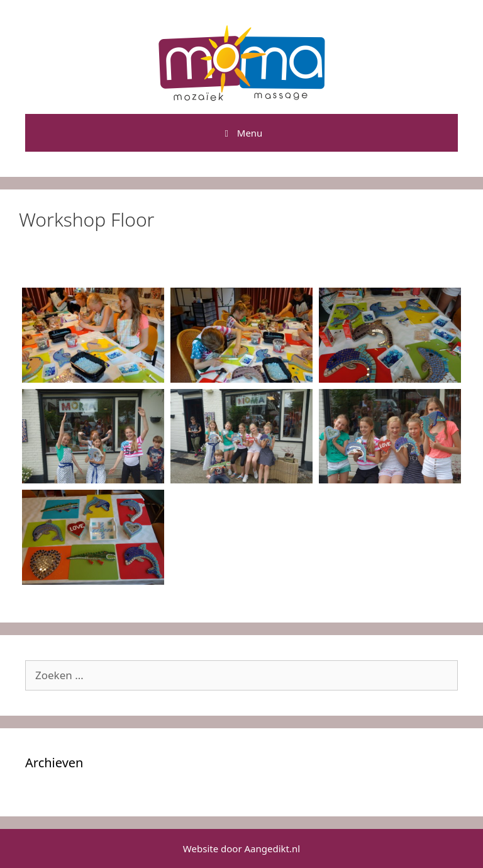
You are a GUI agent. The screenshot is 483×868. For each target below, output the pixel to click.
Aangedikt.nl (273, 848)
